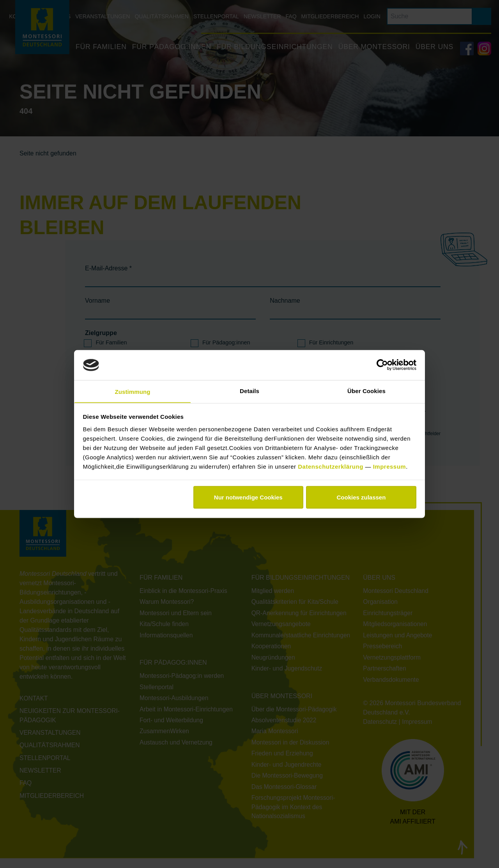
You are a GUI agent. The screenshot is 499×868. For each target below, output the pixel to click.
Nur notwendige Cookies (248, 498)
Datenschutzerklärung (331, 467)
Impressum (390, 467)
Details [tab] (249, 390)
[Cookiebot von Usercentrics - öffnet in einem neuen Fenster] (382, 365)
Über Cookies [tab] (366, 390)
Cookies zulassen (361, 498)
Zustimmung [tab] (133, 391)
